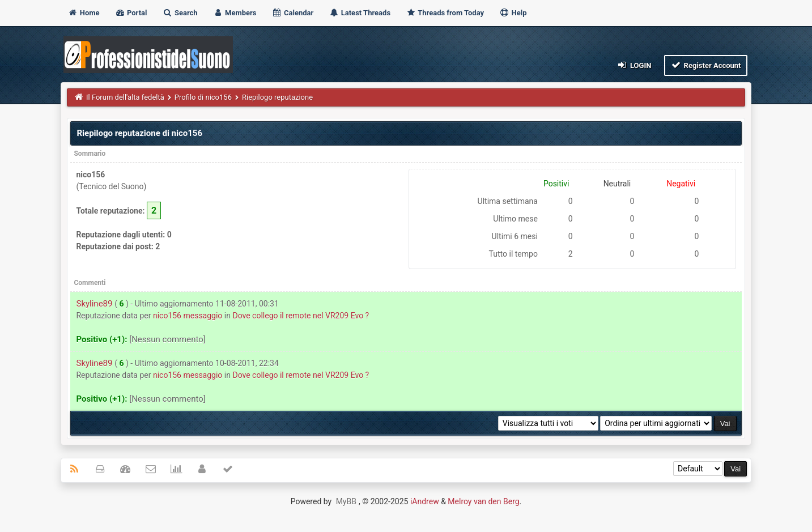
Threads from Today (445, 13)
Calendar (293, 13)
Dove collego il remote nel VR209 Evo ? (301, 316)
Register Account (706, 65)
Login (634, 65)
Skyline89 (94, 304)
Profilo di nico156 (203, 97)
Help (513, 13)
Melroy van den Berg (483, 501)
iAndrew (425, 501)
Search (180, 13)
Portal (131, 13)
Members (235, 13)
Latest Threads (360, 13)
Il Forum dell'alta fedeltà (125, 97)
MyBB (346, 501)
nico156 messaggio (188, 316)
